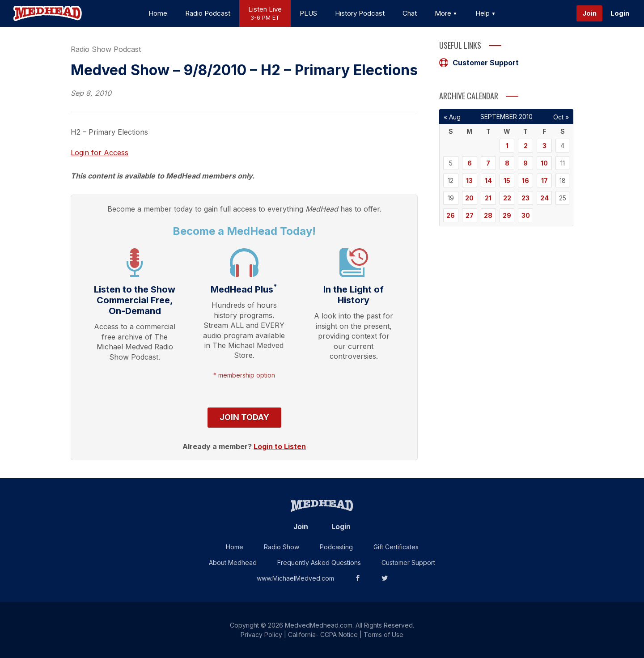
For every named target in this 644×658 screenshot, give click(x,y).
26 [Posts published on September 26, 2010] (451, 215)
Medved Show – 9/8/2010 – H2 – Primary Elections (244, 70)
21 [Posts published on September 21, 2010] (488, 198)
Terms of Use (383, 635)
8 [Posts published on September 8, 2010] (507, 163)
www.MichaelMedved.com (295, 578)
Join (589, 13)
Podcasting (336, 547)
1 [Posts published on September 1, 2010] (507, 146)
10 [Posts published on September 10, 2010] (544, 163)
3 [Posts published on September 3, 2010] (544, 146)
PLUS (308, 13)
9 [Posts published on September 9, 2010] (525, 163)
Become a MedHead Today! (244, 231)
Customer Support (479, 63)
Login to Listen (280, 446)
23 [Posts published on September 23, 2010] (525, 198)
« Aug (452, 117)
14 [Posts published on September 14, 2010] (488, 180)
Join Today (244, 417)
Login (620, 13)
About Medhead (233, 562)
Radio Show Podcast (106, 49)
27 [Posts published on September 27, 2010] (470, 215)
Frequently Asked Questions (319, 562)
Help (486, 13)
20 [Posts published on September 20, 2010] (469, 198)
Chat (410, 13)
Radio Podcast (208, 13)
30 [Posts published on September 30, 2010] (526, 215)
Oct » (561, 117)
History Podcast (360, 13)
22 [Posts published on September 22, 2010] (507, 198)
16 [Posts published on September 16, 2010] (525, 180)
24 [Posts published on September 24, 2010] (544, 198)
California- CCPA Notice (323, 635)
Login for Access (100, 153)
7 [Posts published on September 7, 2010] (488, 163)
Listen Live (265, 14)
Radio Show (282, 547)
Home (158, 13)
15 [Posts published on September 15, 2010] (507, 180)
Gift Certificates (396, 547)
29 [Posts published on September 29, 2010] (507, 215)
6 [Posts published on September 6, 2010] (470, 163)
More (446, 13)
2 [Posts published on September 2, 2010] (526, 146)
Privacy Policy (261, 635)
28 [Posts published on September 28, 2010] (488, 215)
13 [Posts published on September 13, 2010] (469, 180)
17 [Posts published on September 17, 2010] (544, 180)
